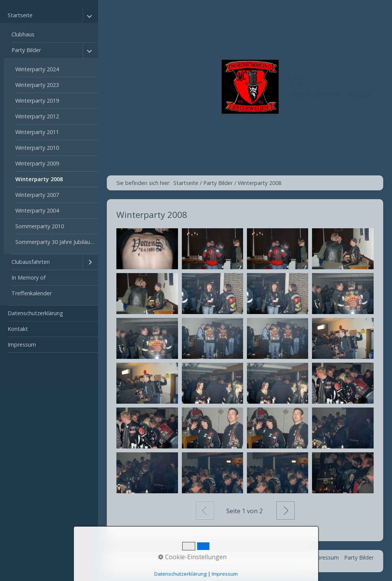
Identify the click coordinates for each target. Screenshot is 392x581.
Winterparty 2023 (37, 85)
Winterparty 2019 (37, 101)
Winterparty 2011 (37, 132)
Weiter (286, 511)
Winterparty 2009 (37, 163)
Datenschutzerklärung (35, 313)
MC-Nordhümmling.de (329, 87)
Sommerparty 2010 (40, 226)
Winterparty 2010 (37, 148)
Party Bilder (26, 50)
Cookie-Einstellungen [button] (192, 557)
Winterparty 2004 (37, 210)
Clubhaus (23, 34)
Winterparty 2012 (37, 116)
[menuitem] (49, 157)
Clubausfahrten (31, 262)
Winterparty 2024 (37, 69)
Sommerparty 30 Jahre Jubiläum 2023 (57, 242)
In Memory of (29, 277)
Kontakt (18, 329)
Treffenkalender (32, 293)
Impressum (22, 345)
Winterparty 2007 (37, 195)
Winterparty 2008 (39, 179)
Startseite (20, 15)
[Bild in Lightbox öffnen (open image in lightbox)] (147, 249)
